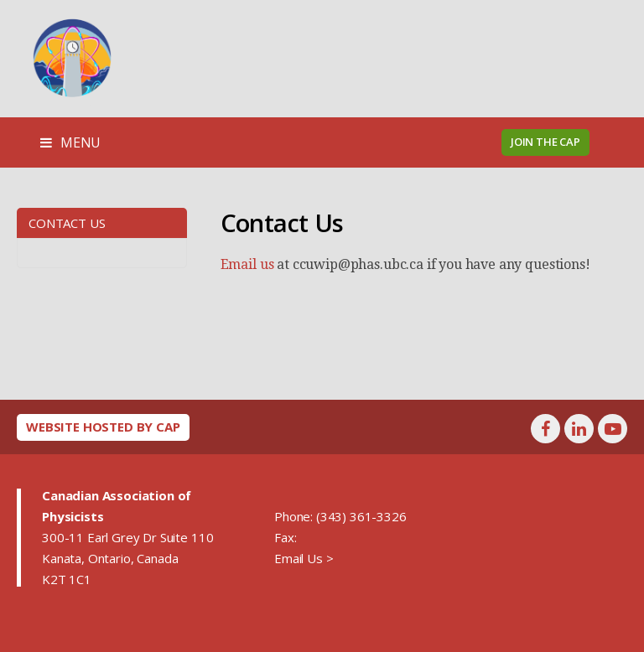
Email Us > (304, 558)
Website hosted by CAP (103, 427)
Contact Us (67, 223)
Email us (247, 264)
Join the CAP (545, 142)
